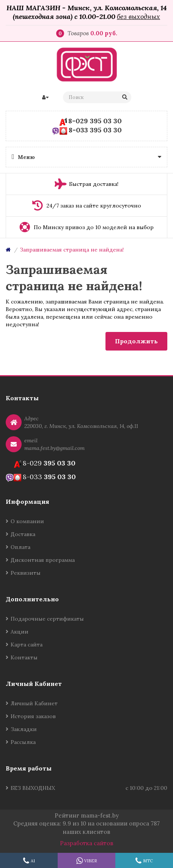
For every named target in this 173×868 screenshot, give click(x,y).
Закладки (24, 729)
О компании (27, 521)
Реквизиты (26, 573)
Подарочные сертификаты (47, 619)
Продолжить (136, 341)
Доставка (23, 534)
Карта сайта (27, 645)
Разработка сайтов (87, 843)
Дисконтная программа (43, 560)
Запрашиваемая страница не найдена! (72, 250)
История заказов (33, 716)
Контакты (24, 657)
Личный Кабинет (34, 703)
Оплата (20, 547)
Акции (20, 632)
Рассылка (23, 742)
